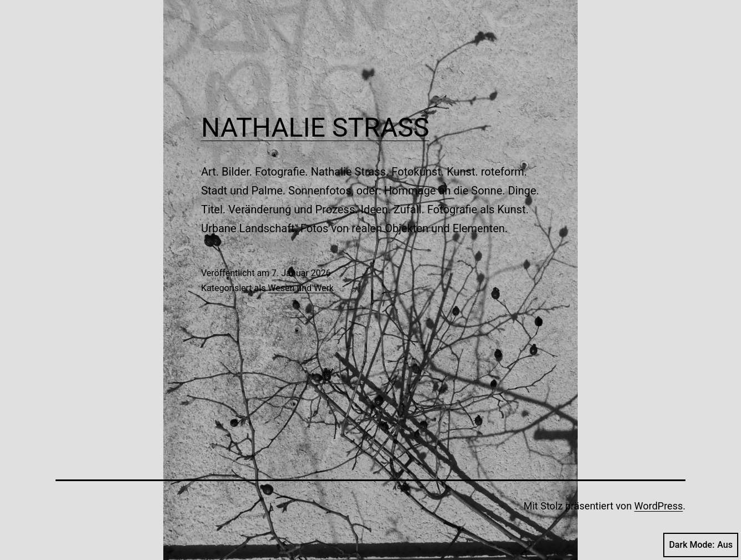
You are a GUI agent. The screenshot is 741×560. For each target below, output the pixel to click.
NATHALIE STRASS (315, 127)
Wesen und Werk (301, 288)
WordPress (659, 506)
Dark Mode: (701, 545)
